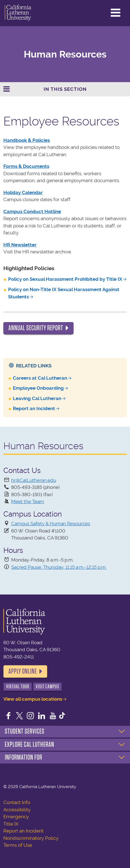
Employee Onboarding (38, 388)
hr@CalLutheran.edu (34, 480)
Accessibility (17, 810)
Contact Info (17, 802)
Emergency (16, 817)
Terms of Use (18, 845)
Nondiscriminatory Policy (31, 838)
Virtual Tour (18, 687)
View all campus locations (33, 699)
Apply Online (23, 671)
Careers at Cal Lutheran (40, 378)
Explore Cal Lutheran (29, 745)
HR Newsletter (20, 245)
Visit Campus (48, 687)
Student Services (25, 731)
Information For (23, 757)
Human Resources (65, 54)
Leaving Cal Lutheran (37, 398)
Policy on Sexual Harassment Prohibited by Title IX (65, 279)
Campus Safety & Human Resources (51, 524)
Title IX (11, 824)
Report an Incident (34, 408)
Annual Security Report (36, 328)
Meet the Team (28, 501)
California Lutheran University (18, 13)
